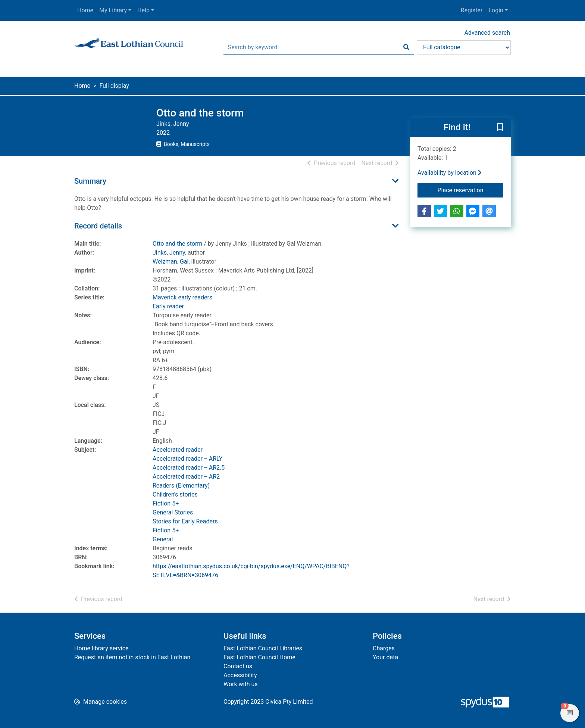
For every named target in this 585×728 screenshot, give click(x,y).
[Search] (406, 47)
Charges (384, 648)
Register (472, 10)
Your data (385, 657)
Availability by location (450, 173)
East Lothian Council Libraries (263, 648)
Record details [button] (98, 226)
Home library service (101, 648)
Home (85, 10)
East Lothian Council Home (259, 657)
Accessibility (240, 675)
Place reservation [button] (471, 190)
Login (496, 10)
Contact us (238, 666)
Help (143, 10)
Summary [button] (90, 181)
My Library (113, 10)
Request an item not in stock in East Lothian (132, 657)
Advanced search (487, 33)
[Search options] (464, 47)
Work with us (241, 684)
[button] (500, 128)
